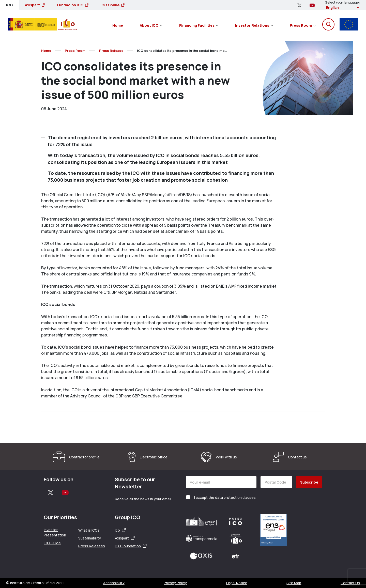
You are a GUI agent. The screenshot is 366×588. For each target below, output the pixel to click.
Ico (117, 530)
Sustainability (90, 538)
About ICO (151, 25)
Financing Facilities (199, 25)
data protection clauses (235, 497)
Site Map (294, 583)
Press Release (111, 51)
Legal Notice (237, 583)
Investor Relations (254, 25)
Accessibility (114, 583)
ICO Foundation (128, 546)
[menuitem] (118, 24)
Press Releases (92, 546)
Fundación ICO (73, 5)
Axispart (35, 5)
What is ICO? (89, 530)
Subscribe (309, 482)
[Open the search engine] (328, 24)
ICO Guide (52, 543)
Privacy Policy (175, 583)
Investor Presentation (55, 532)
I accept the (225, 497)
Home (118, 25)
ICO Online (112, 5)
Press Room (303, 25)
